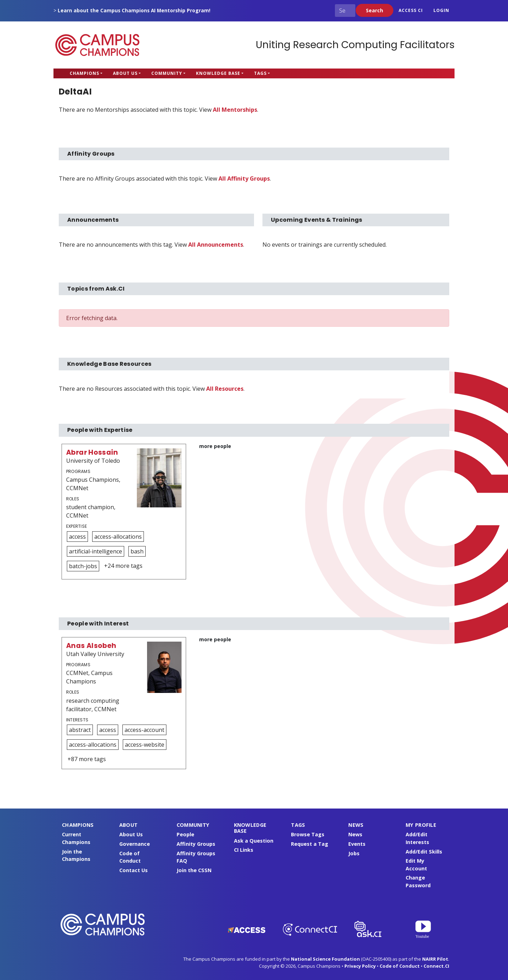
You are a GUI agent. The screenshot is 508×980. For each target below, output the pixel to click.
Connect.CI (436, 966)
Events (357, 844)
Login (441, 10)
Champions (84, 73)
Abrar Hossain (92, 452)
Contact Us (134, 870)
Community (167, 73)
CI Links (244, 850)
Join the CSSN (194, 870)
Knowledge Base (218, 73)
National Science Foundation (325, 959)
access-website (145, 745)
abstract (80, 730)
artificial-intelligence (96, 551)
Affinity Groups (196, 844)
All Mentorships (235, 110)
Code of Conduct (400, 966)
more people (215, 446)
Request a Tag (310, 844)
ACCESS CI (411, 10)
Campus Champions (97, 45)
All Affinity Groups (244, 179)
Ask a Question (254, 841)
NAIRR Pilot (435, 959)
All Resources (225, 389)
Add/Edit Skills (424, 852)
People (185, 834)
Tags (260, 73)
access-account (144, 730)
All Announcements (216, 245)
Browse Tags (308, 834)
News (355, 834)
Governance (135, 844)
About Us (125, 73)
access (77, 537)
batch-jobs (83, 566)
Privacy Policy (360, 966)
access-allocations (118, 537)
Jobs (354, 853)
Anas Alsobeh (91, 646)
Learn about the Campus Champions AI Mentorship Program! (134, 10)
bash (137, 551)
